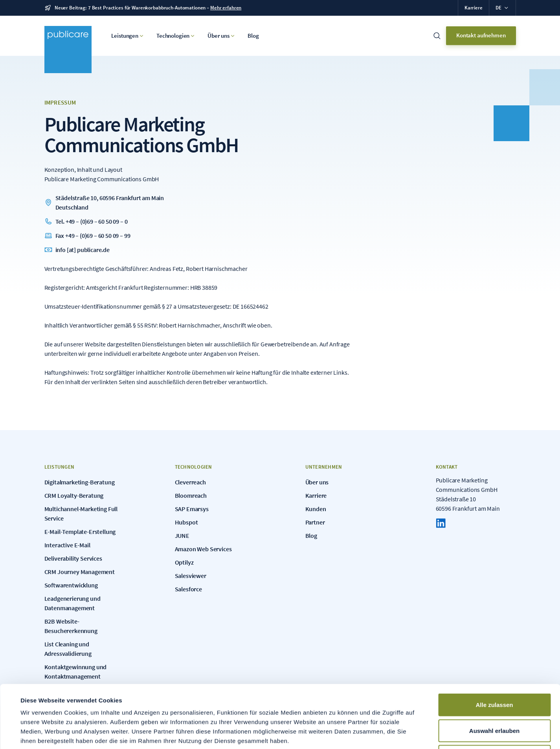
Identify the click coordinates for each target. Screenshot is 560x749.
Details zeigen (335, 733)
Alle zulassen (494, 646)
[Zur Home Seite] (68, 50)
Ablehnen (494, 697)
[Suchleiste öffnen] (437, 36)
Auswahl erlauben (494, 672)
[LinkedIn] (441, 523)
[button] (502, 8)
